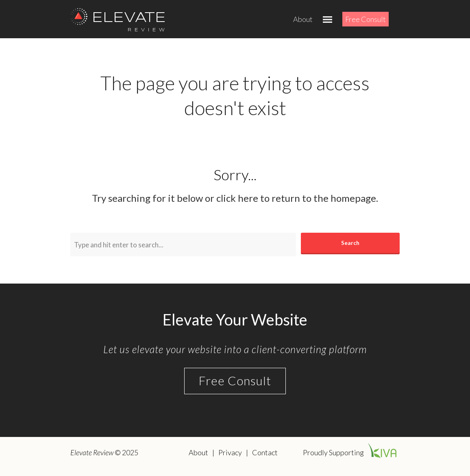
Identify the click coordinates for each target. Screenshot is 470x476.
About (303, 19)
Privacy (230, 452)
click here (237, 198)
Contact (265, 452)
